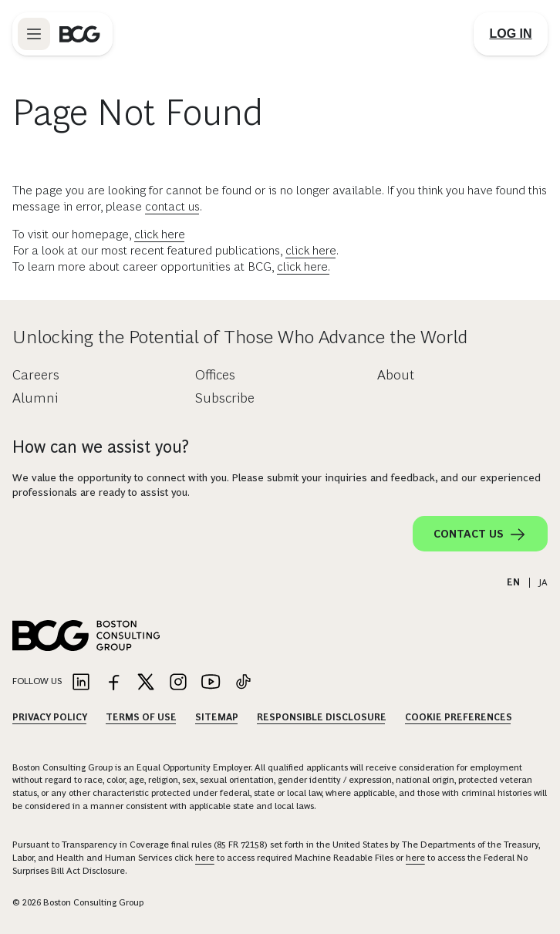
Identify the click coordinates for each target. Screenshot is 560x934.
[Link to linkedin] (81, 683)
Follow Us (37, 681)
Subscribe (225, 398)
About (396, 375)
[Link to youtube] (211, 683)
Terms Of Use (141, 717)
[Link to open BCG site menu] (34, 34)
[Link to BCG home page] (80, 34)
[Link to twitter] (146, 683)
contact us (172, 206)
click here (160, 234)
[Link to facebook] (113, 683)
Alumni (35, 398)
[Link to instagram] (178, 683)
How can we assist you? (101, 447)
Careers (36, 375)
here (205, 858)
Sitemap (217, 717)
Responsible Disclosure (322, 717)
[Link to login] (511, 34)
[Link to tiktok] (243, 683)
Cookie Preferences (459, 717)
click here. (304, 266)
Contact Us (480, 534)
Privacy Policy (50, 717)
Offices (215, 375)
